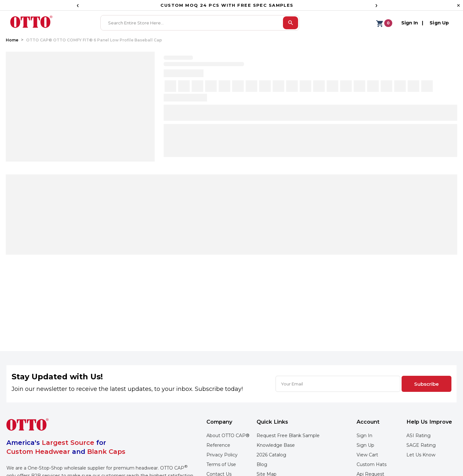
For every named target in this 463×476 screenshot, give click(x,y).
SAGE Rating (421, 445)
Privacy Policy (222, 455)
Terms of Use (221, 464)
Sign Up (365, 445)
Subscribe (427, 384)
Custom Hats (372, 464)
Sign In (364, 436)
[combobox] (192, 23)
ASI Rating (418, 436)
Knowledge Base (276, 445)
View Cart (367, 455)
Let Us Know (421, 455)
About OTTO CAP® (228, 436)
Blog (262, 464)
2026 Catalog (271, 455)
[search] (291, 23)
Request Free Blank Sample (288, 436)
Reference (218, 445)
